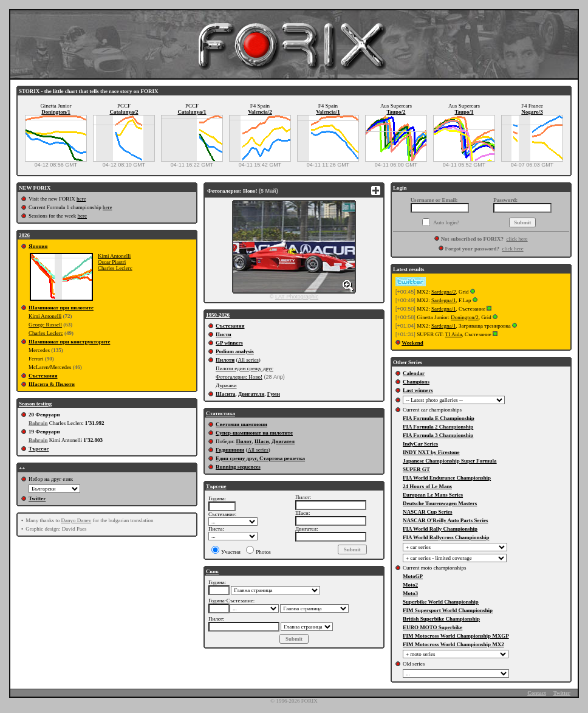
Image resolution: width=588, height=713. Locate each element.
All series (248, 360)
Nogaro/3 (532, 112)
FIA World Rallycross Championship (446, 537)
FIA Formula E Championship (439, 418)
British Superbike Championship (441, 619)
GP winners (229, 343)
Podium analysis (235, 351)
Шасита (226, 394)
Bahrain (38, 423)
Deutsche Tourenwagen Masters (440, 503)
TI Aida (454, 334)
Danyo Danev (76, 520)
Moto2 (410, 585)
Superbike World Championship (441, 602)
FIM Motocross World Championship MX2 (453, 644)
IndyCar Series (420, 444)
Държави (226, 385)
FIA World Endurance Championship (447, 478)
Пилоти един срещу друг (244, 368)
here (81, 199)
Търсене (39, 449)
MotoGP (413, 576)
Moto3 (410, 593)
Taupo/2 (396, 112)
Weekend (412, 343)
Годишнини (230, 450)
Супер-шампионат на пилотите (254, 433)
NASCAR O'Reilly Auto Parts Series (446, 520)
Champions (416, 382)
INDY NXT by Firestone (431, 452)
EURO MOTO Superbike (432, 627)
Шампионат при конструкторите (69, 342)
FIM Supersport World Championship (448, 610)
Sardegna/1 (444, 300)
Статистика (220, 413)
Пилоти (225, 360)
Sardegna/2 (444, 292)
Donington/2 (465, 317)
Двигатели (251, 394)
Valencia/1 (328, 112)
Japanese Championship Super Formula (450, 461)
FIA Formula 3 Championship (438, 435)
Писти (224, 334)
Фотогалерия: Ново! (239, 377)
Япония (38, 246)
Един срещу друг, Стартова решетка (260, 458)
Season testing (35, 404)
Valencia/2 (260, 112)
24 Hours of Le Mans (427, 486)
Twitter (37, 498)
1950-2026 (218, 315)
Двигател (283, 441)
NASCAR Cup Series (428, 512)
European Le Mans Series (433, 495)
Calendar (414, 373)
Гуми (274, 394)
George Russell (45, 325)
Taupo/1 (464, 112)
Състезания (43, 376)
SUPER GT (416, 469)
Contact (537, 693)
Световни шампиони (241, 424)
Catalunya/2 (124, 112)
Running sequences (238, 467)
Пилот (244, 441)
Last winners (418, 390)
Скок (212, 571)
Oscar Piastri (112, 262)
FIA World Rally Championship (440, 529)
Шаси (262, 441)
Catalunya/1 (192, 112)
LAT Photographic (297, 297)
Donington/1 (56, 112)
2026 (24, 235)
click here (517, 239)
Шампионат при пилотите (61, 308)
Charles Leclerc (115, 268)
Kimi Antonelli (114, 256)
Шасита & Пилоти (52, 384)
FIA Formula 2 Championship (438, 427)
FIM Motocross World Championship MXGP (456, 636)
